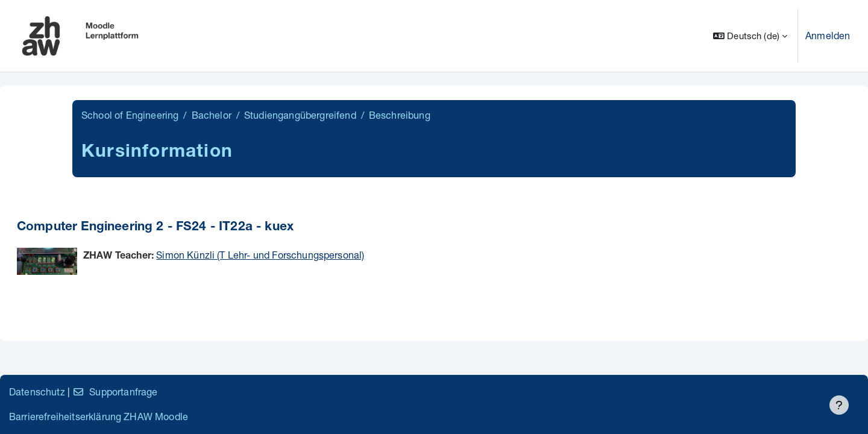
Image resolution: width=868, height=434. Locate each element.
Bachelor (212, 115)
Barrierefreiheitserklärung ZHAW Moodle (99, 416)
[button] (750, 36)
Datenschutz (37, 392)
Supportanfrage (115, 392)
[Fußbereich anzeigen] (839, 405)
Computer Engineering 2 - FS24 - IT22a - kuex (155, 228)
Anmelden (828, 35)
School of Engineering (130, 115)
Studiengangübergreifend (300, 115)
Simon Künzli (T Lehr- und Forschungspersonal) (260, 255)
